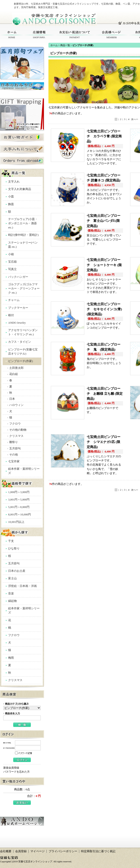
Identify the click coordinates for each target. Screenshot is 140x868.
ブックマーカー (18, 308)
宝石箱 (12, 262)
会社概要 (6, 851)
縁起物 (12, 601)
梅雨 (11, 658)
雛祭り (14, 442)
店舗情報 (39, 35)
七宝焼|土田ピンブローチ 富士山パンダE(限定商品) (104, 221)
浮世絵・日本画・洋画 (22, 586)
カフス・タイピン (20, 342)
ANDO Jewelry (17, 323)
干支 (11, 541)
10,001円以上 (16, 522)
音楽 (11, 594)
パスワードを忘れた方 (17, 772)
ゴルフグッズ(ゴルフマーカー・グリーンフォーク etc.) (24, 289)
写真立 (12, 269)
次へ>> (135, 119)
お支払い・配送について (75, 35)
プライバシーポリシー (63, 851)
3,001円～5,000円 (19, 500)
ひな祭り (14, 549)
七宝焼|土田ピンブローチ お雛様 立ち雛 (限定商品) (105, 394)
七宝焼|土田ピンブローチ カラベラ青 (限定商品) (104, 136)
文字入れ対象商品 (20, 189)
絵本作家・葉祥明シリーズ (24, 471)
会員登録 (21, 851)
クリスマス (16, 436)
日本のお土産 (17, 571)
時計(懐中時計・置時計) (23, 235)
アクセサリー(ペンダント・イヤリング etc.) (23, 332)
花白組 (14, 374)
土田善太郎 (16, 368)
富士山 (12, 578)
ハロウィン (16, 405)
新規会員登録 (11, 768)
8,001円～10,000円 (19, 515)
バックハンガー (18, 277)
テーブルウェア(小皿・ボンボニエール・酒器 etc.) (23, 223)
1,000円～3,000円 (19, 492)
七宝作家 (14, 461)
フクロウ (15, 424)
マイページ (38, 851)
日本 (12, 399)
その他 (14, 455)
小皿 (11, 197)
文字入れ (14, 182)
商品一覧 (65, 45)
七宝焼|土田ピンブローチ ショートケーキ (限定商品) (104, 265)
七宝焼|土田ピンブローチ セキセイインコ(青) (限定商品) (104, 309)
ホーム (12, 35)
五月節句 (15, 448)
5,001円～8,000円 (19, 507)
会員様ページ (111, 35)
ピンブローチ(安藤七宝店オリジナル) (23, 352)
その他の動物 (18, 430)
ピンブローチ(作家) (21, 361)
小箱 (11, 254)
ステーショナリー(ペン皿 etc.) (23, 245)
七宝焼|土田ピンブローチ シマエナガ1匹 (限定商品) (104, 442)
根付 (11, 315)
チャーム (14, 300)
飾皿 (11, 204)
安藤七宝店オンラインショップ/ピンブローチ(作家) (54, 19)
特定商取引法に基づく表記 (98, 851)
